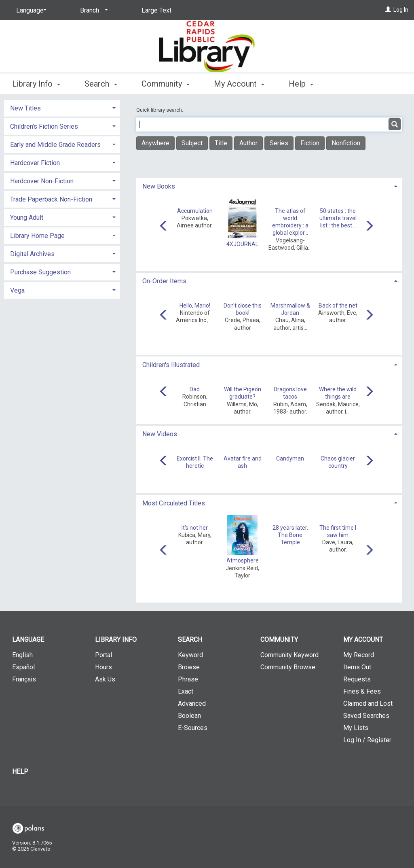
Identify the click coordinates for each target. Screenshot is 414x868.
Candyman (290, 458)
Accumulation (195, 211)
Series (279, 143)
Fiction (310, 143)
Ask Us (105, 679)
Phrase (188, 679)
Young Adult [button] (27, 218)
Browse (189, 667)
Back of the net (338, 306)
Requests (357, 679)
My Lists (356, 728)
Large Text (156, 10)
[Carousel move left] (164, 227)
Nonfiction (346, 143)
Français (24, 679)
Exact (186, 691)
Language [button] (28, 640)
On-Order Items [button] (164, 281)
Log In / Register (367, 740)
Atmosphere (243, 560)
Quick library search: (160, 110)
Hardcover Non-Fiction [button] (42, 181)
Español (23, 667)
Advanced (192, 704)
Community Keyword (289, 655)
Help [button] (301, 84)
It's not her (195, 528)
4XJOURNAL (242, 244)
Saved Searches (366, 716)
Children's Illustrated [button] (171, 365)
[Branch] (93, 11)
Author (248, 143)
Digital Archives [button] (32, 254)
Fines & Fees (362, 691)
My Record (359, 655)
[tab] (269, 186)
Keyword (190, 655)
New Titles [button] (25, 108)
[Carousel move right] (369, 227)
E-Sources (193, 728)
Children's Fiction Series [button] (44, 126)
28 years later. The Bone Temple (290, 535)
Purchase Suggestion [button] (40, 272)
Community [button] (166, 84)
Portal (103, 655)
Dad (195, 389)
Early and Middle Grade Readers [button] (55, 145)
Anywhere (155, 143)
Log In (401, 10)
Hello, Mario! (195, 306)
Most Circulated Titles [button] (174, 503)
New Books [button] (159, 186)
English (22, 655)
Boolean (189, 716)
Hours (103, 667)
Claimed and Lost (368, 704)
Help (20, 771)
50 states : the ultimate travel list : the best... (338, 218)
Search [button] (101, 84)
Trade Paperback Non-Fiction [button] (51, 199)
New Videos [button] (160, 434)
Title (221, 143)
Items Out (357, 667)
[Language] (30, 11)
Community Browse (288, 667)
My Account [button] (239, 84)
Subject (192, 143)
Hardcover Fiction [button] (35, 163)
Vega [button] (17, 290)
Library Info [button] (36, 84)
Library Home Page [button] (37, 236)
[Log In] (388, 10)
